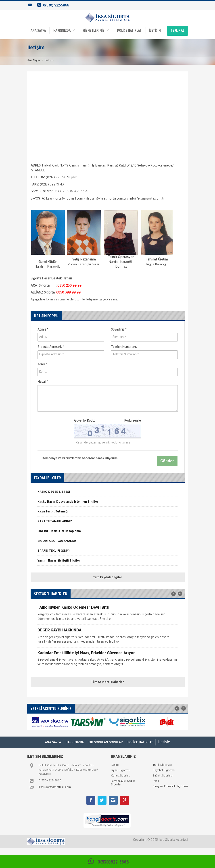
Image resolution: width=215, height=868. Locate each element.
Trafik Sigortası (162, 764)
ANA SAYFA (38, 30)
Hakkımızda (64, 30)
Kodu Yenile (133, 420)
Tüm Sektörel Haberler (107, 681)
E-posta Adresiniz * (51, 346)
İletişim (155, 30)
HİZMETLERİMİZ (96, 30)
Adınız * (43, 329)
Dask (156, 780)
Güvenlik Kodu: (107, 420)
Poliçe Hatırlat (129, 30)
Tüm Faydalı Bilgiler (108, 577)
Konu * (42, 364)
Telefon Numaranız (124, 346)
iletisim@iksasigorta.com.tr (106, 198)
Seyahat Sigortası (164, 770)
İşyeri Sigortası (121, 770)
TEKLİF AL (178, 30)
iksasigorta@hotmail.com (64, 198)
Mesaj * (43, 381)
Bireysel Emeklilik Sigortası (170, 786)
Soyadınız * (119, 329)
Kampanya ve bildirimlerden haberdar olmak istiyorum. (78, 458)
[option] (108, 493)
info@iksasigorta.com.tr (147, 198)
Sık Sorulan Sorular (106, 742)
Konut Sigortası (121, 775)
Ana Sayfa (33, 60)
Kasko (115, 764)
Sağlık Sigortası (163, 775)
